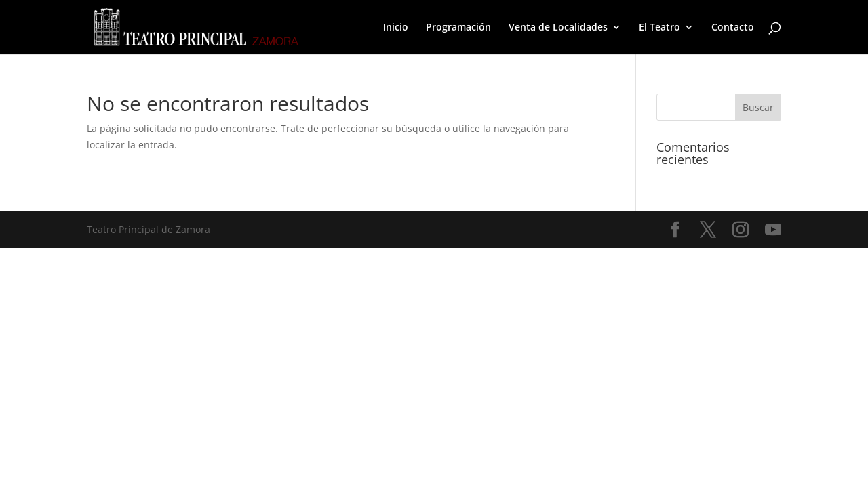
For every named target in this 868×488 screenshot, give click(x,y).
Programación (458, 28)
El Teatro (659, 28)
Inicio (396, 28)
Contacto (733, 28)
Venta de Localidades (558, 28)
